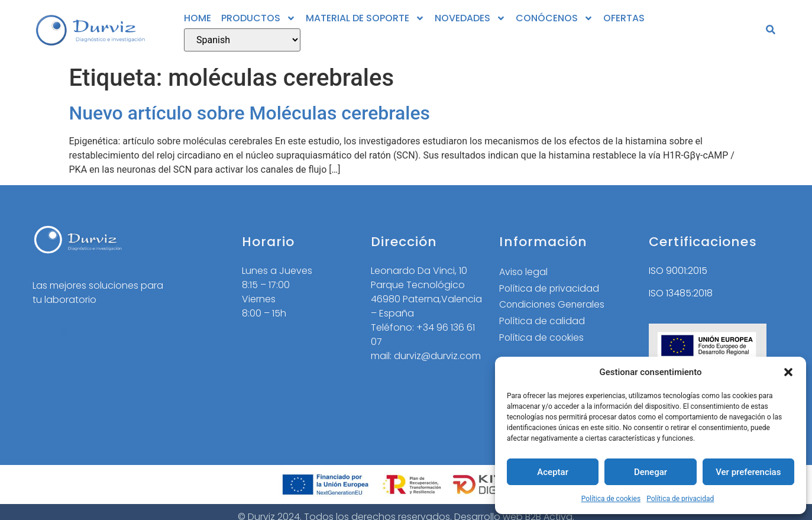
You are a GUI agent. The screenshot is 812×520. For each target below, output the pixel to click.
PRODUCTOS (258, 18)
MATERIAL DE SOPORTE (365, 18)
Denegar (651, 472)
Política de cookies (611, 499)
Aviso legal (524, 272)
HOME (198, 18)
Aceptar (553, 472)
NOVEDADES (470, 18)
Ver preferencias (748, 472)
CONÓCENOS (554, 18)
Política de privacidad (680, 499)
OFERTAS (624, 18)
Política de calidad (542, 322)
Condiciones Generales (553, 305)
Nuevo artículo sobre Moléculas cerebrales (250, 113)
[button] (788, 372)
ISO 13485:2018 (681, 293)
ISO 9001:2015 (678, 271)
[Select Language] (242, 40)
